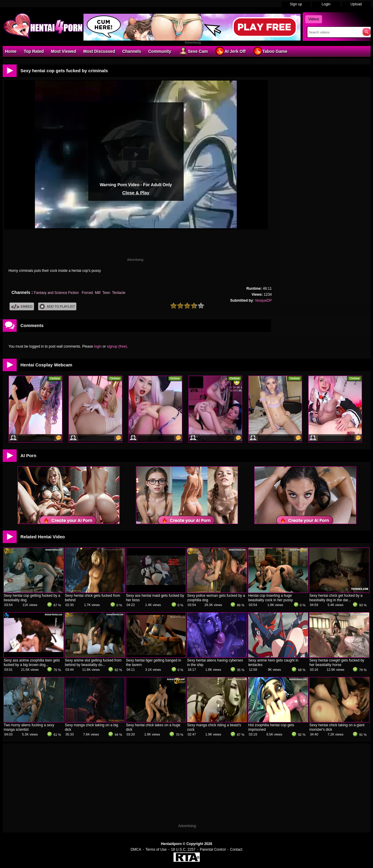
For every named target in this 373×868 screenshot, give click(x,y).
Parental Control (213, 850)
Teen (106, 293)
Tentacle (119, 293)
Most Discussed (99, 51)
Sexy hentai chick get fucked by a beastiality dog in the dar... (336, 598)
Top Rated (34, 51)
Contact (236, 850)
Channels (132, 51)
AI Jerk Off (230, 51)
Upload (356, 4)
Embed (22, 307)
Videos (314, 19)
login (98, 346)
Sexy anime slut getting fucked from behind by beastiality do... (93, 663)
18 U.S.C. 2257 (183, 850)
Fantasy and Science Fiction (57, 293)
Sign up (296, 4)
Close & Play (136, 193)
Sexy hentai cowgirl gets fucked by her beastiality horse (337, 663)
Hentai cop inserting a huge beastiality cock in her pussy (271, 598)
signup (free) (117, 346)
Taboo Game (270, 51)
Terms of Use (156, 850)
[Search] (333, 32)
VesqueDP (263, 300)
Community (160, 51)
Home (11, 51)
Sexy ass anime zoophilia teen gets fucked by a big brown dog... (32, 663)
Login (326, 4)
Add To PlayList (57, 307)
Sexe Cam (193, 51)
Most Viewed (64, 51)
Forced (87, 293)
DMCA (136, 850)
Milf (98, 293)
